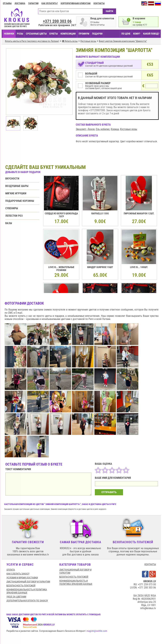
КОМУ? (137, 34)
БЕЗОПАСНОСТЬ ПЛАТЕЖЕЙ (21, 586)
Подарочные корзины (20, 201)
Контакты (99, 3)
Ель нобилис (103, 129)
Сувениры (12, 208)
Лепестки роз (14, 216)
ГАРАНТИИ (33, 3)
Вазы (9, 223)
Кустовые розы (129, 129)
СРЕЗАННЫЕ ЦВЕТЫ (36, 34)
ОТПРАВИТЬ (109, 492)
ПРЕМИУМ (84, 34)
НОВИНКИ (9, 34)
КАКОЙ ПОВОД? (151, 34)
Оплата (11, 570)
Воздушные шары (17, 186)
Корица (115, 129)
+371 (57, 21)
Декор (91, 129)
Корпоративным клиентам (76, 3)
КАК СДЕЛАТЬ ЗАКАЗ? (18, 574)
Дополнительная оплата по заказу (27, 601)
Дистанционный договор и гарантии (28, 582)
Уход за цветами (16, 597)
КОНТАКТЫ (150, 564)
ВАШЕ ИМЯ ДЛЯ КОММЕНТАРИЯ (113, 478)
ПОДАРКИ (97, 34)
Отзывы (7, 3)
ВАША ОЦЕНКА (103, 464)
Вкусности (12, 179)
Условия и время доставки (22, 578)
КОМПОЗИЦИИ (68, 34)
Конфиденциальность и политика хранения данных (27, 591)
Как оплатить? (50, 3)
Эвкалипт (81, 129)
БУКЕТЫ (54, 34)
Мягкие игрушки (16, 193)
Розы (20, 34)
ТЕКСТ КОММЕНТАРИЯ (18, 469)
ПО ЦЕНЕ (126, 34)
